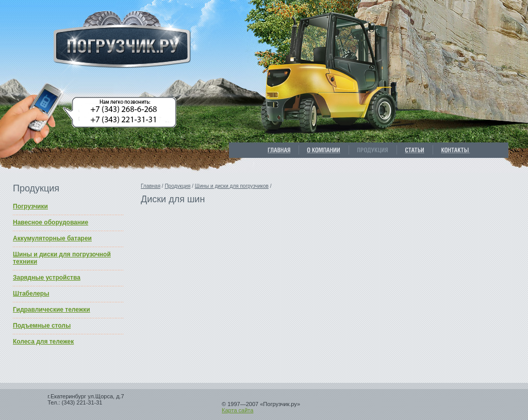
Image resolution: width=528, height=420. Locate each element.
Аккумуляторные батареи (52, 238)
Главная (151, 186)
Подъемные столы (42, 326)
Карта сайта (237, 410)
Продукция (177, 186)
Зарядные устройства (47, 278)
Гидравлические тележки (52, 310)
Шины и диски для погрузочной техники (62, 258)
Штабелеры (31, 294)
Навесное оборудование (51, 222)
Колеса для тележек (43, 342)
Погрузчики (30, 206)
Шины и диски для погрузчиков (232, 186)
